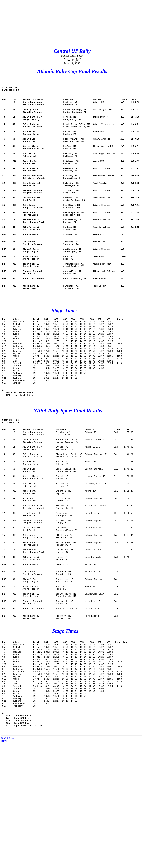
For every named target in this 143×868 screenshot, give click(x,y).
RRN (4, 865)
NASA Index (8, 862)
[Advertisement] (56, 24)
